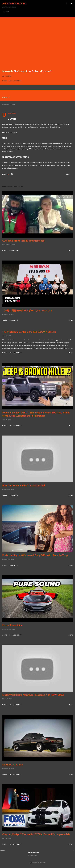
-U (9, 174)
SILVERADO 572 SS (13, 764)
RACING (6, 12)
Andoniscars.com (14, 3)
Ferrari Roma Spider (13, 625)
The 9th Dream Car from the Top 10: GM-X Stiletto (29, 332)
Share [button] (5, 81)
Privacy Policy (32, 855)
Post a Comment (15, 81)
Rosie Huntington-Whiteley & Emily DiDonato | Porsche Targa (35, 555)
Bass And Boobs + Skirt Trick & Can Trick (24, 485)
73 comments (14, 251)
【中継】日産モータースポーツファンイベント (28, 310)
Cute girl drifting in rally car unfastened (23, 241)
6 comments (13, 320)
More (71, 251)
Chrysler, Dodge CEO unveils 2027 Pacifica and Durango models (36, 834)
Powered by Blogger (37, 862)
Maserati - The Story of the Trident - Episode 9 (27, 71)
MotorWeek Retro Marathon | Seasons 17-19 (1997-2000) (33, 695)
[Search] (67, 4)
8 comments (13, 495)
